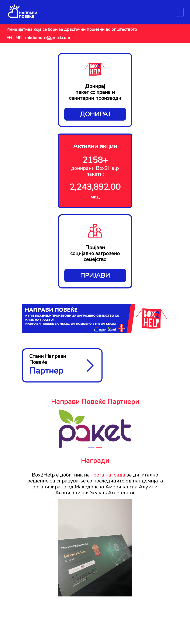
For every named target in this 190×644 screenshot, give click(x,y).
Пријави (95, 276)
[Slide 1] (91, 448)
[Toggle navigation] (180, 12)
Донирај (95, 114)
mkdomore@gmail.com (48, 38)
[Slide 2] (99, 448)
